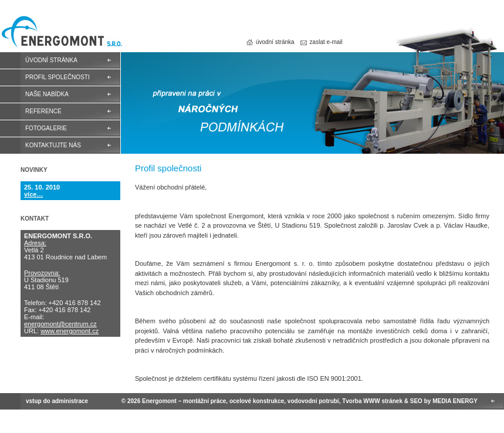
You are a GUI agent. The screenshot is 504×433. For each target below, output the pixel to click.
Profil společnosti (57, 77)
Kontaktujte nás (53, 145)
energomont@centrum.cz (60, 324)
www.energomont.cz (70, 331)
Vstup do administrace (57, 401)
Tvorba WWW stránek (372, 401)
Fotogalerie (46, 128)
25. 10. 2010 (42, 187)
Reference (43, 111)
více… (33, 194)
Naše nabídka (47, 94)
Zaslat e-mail (326, 42)
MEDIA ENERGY (455, 401)
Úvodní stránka (51, 60)
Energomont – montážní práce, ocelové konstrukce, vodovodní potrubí (61, 34)
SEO (416, 401)
